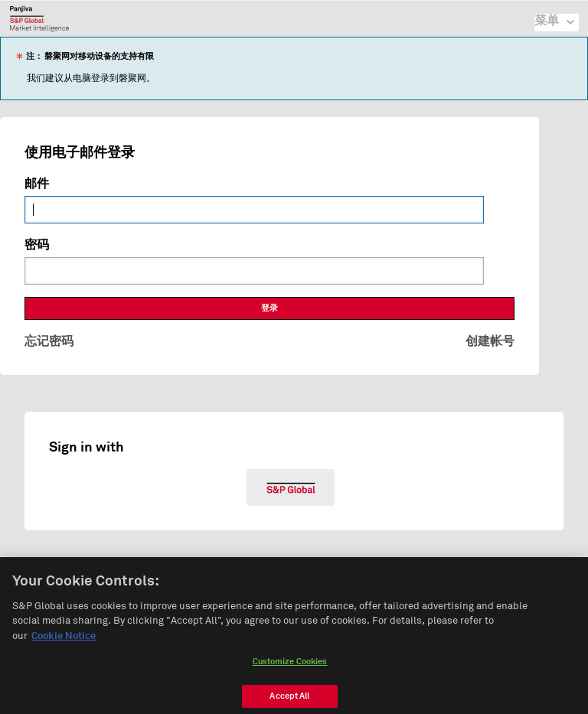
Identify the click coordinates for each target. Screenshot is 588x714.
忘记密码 (49, 341)
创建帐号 (490, 341)
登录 (269, 308)
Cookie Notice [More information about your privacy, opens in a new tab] (64, 639)
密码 (37, 245)
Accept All (289, 700)
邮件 (37, 184)
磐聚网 (39, 18)
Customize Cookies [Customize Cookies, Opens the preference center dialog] (290, 665)
